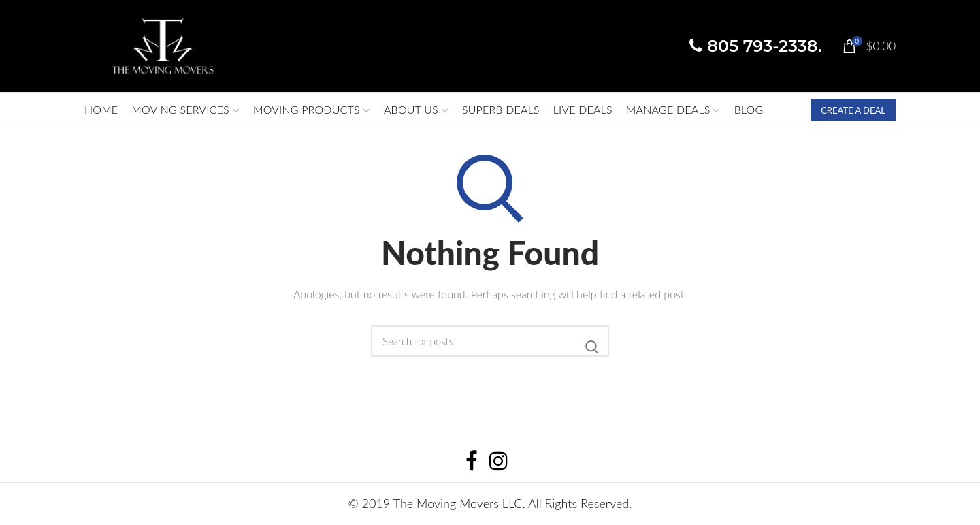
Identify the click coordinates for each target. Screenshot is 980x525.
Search (592, 347)
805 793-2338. (755, 46)
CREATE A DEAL (853, 110)
